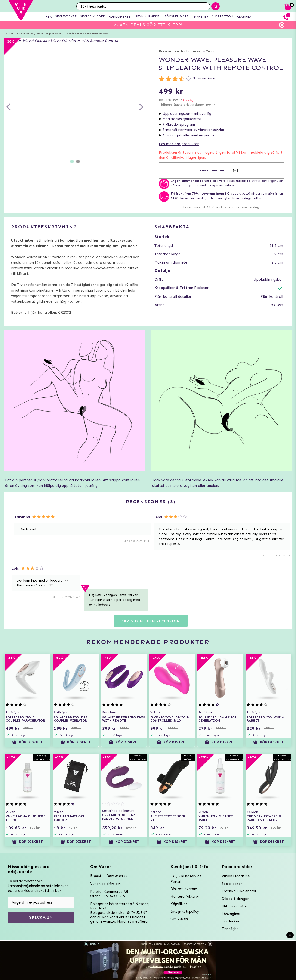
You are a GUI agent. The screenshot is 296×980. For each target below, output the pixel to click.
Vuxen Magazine (236, 876)
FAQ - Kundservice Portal (186, 879)
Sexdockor (231, 921)
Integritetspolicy (185, 912)
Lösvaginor (231, 914)
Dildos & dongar (235, 899)
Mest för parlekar (49, 34)
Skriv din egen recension (151, 621)
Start (10, 34)
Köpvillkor (179, 904)
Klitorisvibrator (234, 906)
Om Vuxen (179, 919)
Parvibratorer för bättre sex (86, 34)
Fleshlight (230, 929)
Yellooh (212, 51)
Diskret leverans (184, 889)
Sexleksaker (25, 34)
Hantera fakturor (185, 896)
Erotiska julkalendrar (239, 891)
